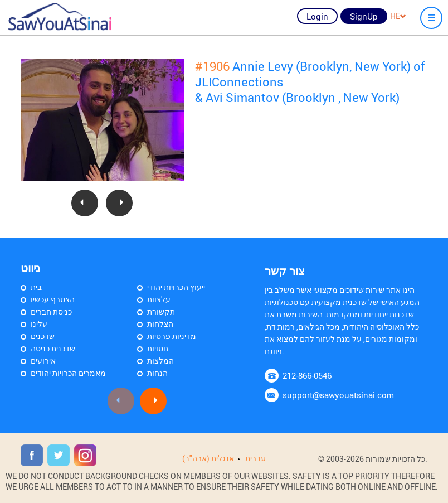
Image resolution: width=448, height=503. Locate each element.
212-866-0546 (307, 375)
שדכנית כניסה (53, 348)
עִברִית (255, 458)
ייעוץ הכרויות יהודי (176, 287)
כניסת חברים (51, 311)
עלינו (39, 324)
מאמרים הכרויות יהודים (68, 373)
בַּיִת (36, 287)
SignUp (364, 16)
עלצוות (159, 299)
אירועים (43, 361)
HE (398, 16)
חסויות (158, 348)
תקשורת (161, 311)
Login (317, 16)
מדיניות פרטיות (172, 336)
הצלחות (160, 324)
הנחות (157, 373)
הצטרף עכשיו (53, 299)
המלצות (160, 361)
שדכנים (43, 336)
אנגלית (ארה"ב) (208, 458)
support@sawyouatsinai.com (338, 395)
